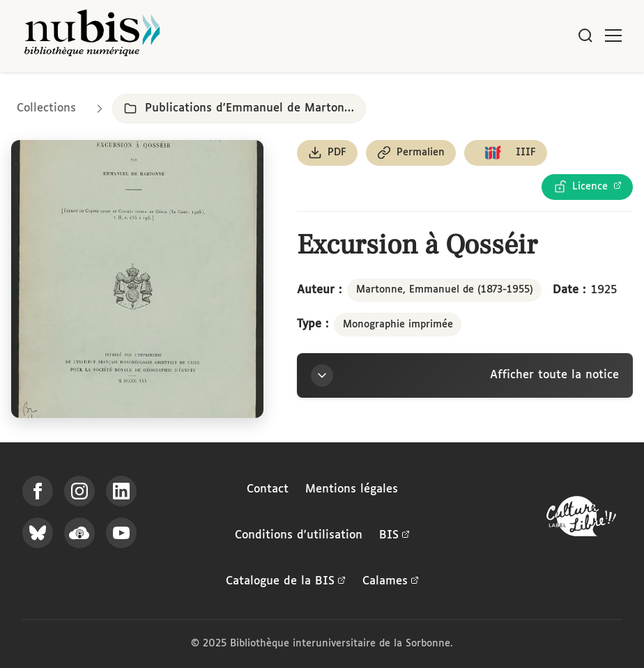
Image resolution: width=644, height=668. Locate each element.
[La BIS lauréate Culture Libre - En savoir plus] (581, 519)
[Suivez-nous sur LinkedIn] (121, 491)
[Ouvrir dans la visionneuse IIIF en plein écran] (137, 279)
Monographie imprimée (398, 325)
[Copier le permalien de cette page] (411, 153)
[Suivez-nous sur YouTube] (121, 533)
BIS (394, 536)
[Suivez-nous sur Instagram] (79, 491)
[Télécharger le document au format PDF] (327, 153)
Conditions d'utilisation (299, 535)
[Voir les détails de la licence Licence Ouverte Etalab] (587, 187)
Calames (391, 582)
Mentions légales (352, 489)
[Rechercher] (585, 36)
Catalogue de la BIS (286, 582)
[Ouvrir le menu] (613, 36)
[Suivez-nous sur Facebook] (38, 491)
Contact (268, 489)
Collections (46, 108)
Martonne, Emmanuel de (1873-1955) (445, 290)
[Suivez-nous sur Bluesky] (38, 533)
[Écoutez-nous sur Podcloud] (79, 533)
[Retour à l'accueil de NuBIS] (92, 36)
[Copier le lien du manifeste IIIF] (506, 153)
